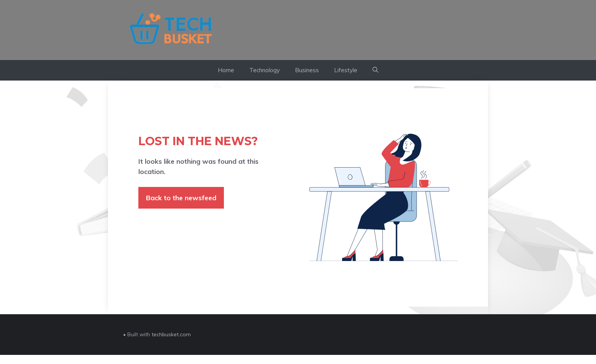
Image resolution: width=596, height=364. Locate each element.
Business (307, 70)
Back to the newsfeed (181, 198)
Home (226, 70)
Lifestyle (346, 70)
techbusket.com (171, 334)
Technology (265, 70)
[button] (375, 70)
